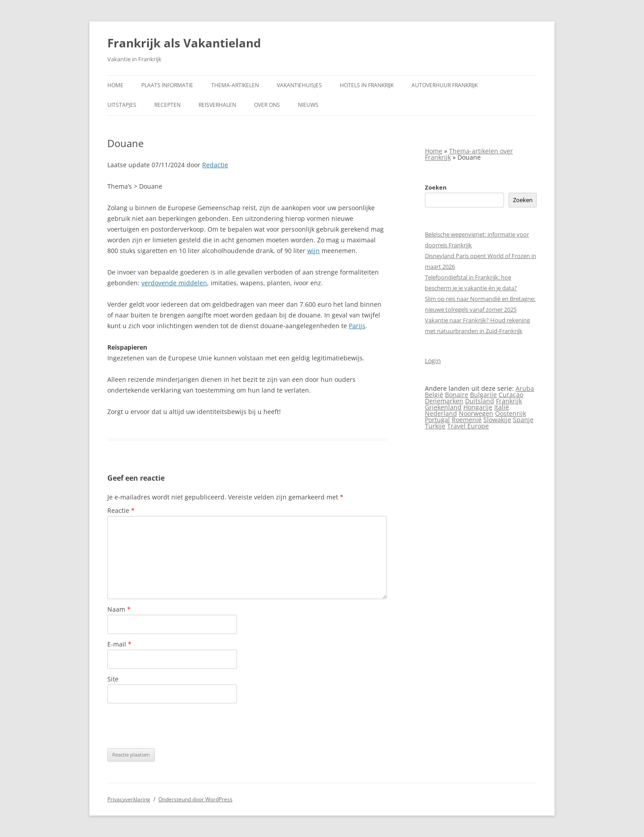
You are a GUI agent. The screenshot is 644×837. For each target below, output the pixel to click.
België (434, 395)
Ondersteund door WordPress (195, 799)
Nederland (441, 413)
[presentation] (175, 726)
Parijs (357, 326)
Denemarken (444, 401)
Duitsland (480, 401)
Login (433, 361)
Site (113, 679)
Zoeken (436, 187)
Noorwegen (476, 413)
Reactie (121, 510)
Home (115, 85)
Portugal (437, 420)
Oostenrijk (511, 413)
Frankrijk (509, 401)
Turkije (435, 426)
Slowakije (497, 420)
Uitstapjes (122, 105)
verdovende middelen (174, 283)
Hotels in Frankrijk (367, 85)
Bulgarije (483, 395)
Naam (119, 609)
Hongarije (478, 407)
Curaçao (511, 395)
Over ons (267, 105)
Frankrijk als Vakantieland (184, 43)
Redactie (215, 165)
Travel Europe (468, 426)
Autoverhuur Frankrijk (445, 85)
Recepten (167, 105)
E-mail (119, 644)
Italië (502, 407)
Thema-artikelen (235, 85)
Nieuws (308, 105)
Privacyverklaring (129, 799)
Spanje (523, 420)
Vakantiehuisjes (299, 85)
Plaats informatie (167, 85)
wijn (314, 251)
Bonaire (457, 395)
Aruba (525, 388)
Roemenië (467, 420)
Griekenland (443, 407)
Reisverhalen (217, 105)
